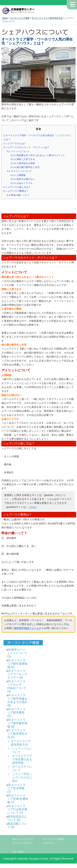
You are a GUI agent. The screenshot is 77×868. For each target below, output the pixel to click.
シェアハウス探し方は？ (17, 187)
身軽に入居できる (23, 159)
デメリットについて (19, 171)
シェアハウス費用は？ (16, 191)
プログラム (49, 843)
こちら (32, 507)
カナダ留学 (18, 852)
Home (5, 18)
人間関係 (18, 175)
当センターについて (23, 839)
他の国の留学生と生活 (25, 167)
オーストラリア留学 (54, 839)
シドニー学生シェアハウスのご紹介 (22, 777)
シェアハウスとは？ (15, 143)
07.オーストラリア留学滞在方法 (47, 18)
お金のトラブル (22, 183)
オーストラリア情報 (20, 18)
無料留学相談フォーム (27, 628)
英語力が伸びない (23, 179)
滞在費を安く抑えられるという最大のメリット (38, 155)
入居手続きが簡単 (23, 163)
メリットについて (18, 151)
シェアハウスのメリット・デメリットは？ (26, 147)
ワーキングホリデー (23, 843)
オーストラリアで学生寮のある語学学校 (22, 759)
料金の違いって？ (18, 195)
